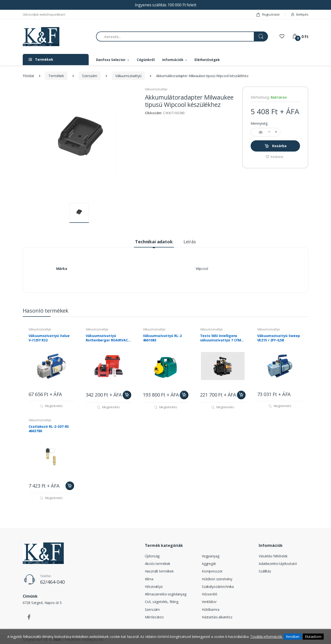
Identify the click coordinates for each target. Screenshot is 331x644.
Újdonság (152, 556)
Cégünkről (146, 60)
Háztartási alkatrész (217, 617)
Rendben (293, 637)
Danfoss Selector (111, 60)
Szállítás (265, 571)
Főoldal (28, 76)
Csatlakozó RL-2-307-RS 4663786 (49, 429)
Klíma (149, 579)
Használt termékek (159, 571)
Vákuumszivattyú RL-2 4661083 (162, 338)
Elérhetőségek (207, 60)
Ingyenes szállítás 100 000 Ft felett (166, 5)
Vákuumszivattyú (128, 76)
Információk (173, 60)
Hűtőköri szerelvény (217, 579)
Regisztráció (268, 14)
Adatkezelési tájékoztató (278, 564)
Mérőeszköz (154, 617)
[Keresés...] (175, 36)
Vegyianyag (211, 556)
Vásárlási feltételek (273, 556)
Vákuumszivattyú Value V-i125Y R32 (49, 338)
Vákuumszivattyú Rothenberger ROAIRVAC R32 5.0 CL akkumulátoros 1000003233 (108, 338)
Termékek (56, 76)
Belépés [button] (299, 14)
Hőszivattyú (154, 587)
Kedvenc (275, 157)
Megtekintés (51, 406)
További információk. (266, 637)
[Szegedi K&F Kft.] (41, 37)
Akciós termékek (158, 564)
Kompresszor (212, 571)
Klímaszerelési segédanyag (166, 594)
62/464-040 (52, 582)
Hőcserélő (209, 594)
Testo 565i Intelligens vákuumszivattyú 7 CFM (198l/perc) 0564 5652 (221, 338)
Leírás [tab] (190, 242)
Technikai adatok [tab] (154, 242)
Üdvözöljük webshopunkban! (44, 14)
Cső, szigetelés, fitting (162, 602)
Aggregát (209, 564)
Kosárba (275, 146)
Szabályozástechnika (218, 587)
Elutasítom (313, 637)
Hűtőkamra (211, 609)
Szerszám (90, 76)
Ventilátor (209, 602)
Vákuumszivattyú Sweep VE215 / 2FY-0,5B (279, 338)
